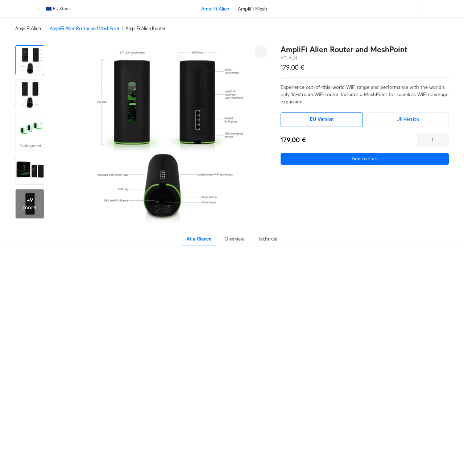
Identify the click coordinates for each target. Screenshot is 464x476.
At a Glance (199, 239)
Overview (234, 239)
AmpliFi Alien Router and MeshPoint (85, 28)
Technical (267, 239)
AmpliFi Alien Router (146, 28)
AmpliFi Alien (28, 28)
